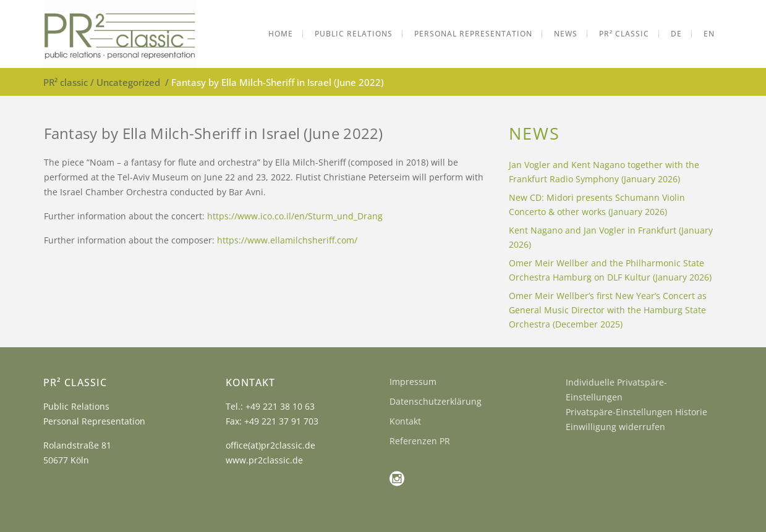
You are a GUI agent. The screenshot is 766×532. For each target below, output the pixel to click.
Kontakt (405, 421)
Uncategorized (128, 82)
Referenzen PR (420, 441)
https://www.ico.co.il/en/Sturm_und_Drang (295, 216)
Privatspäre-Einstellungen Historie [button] (636, 412)
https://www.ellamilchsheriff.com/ (287, 240)
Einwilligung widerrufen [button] (615, 427)
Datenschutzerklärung (436, 401)
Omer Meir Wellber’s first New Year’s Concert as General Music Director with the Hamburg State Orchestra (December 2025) (608, 310)
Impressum (413, 382)
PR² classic (66, 82)
